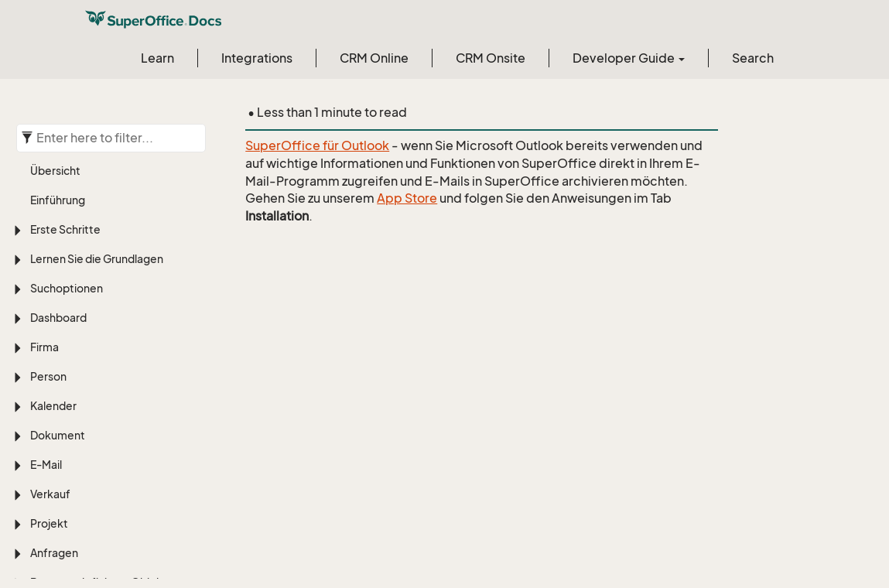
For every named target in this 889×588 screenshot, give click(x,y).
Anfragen (54, 553)
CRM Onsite (491, 58)
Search (753, 58)
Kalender (53, 406)
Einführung (58, 200)
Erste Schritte (65, 229)
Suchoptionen (67, 288)
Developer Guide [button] (629, 58)
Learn (157, 58)
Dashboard (58, 318)
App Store (407, 198)
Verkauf (50, 494)
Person (48, 376)
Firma (44, 347)
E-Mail (46, 465)
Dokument (58, 435)
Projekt (49, 523)
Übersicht (55, 171)
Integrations (257, 58)
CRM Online (374, 58)
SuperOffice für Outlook (317, 145)
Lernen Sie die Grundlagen (97, 259)
